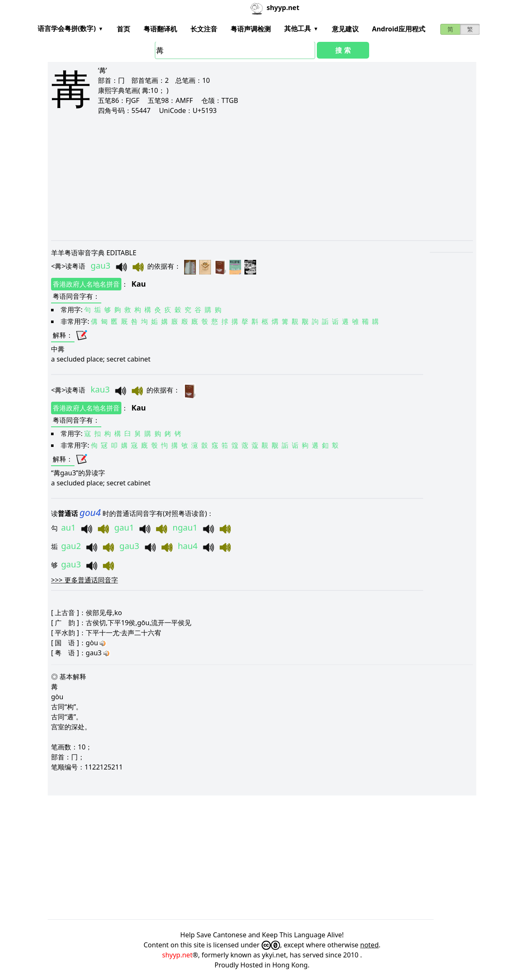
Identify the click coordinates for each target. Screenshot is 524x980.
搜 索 (343, 50)
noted (370, 945)
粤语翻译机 (160, 29)
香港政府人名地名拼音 (86, 284)
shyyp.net (177, 955)
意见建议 (345, 29)
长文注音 (204, 29)
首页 (123, 29)
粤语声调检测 (251, 29)
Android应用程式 (399, 29)
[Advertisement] (262, 177)
